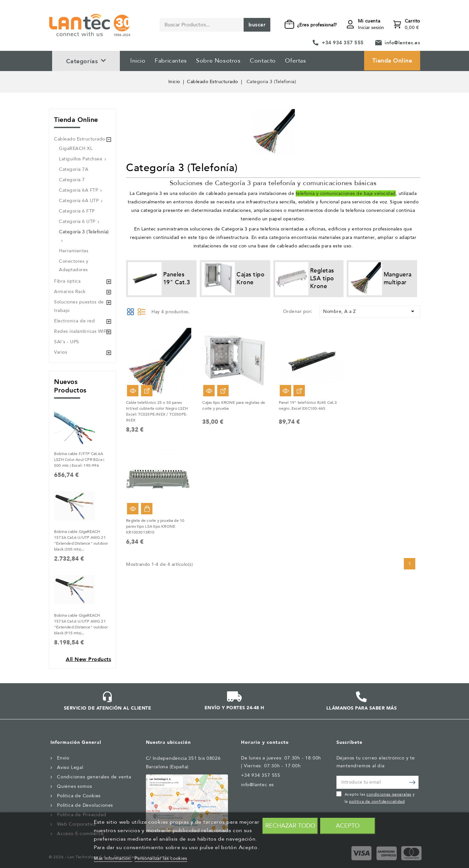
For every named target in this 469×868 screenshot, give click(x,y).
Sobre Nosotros (218, 61)
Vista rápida (133, 391)
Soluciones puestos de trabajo (79, 306)
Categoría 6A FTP (78, 190)
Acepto (348, 826)
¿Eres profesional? (317, 25)
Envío (63, 758)
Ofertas (295, 61)
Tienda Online (392, 61)
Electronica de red (74, 321)
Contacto (263, 61)
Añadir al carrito (147, 509)
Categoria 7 (72, 180)
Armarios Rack (70, 292)
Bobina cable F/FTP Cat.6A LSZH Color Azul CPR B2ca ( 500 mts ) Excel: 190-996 (79, 460)
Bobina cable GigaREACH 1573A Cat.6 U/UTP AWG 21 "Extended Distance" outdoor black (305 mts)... (81, 540)
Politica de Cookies (79, 796)
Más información (113, 858)
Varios (61, 352)
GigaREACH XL (76, 148)
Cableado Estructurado (80, 139)
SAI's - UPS (67, 342)
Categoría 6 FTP (77, 211)
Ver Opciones (147, 391)
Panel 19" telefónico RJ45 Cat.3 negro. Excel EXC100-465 (308, 405)
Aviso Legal (70, 767)
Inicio (138, 61)
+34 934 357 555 (343, 43)
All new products (88, 659)
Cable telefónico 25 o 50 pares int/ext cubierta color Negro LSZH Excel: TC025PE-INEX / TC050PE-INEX (157, 411)
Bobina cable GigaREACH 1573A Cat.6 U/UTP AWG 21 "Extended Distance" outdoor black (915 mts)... (81, 624)
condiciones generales (389, 794)
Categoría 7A (74, 169)
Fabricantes (171, 61)
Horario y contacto (265, 742)
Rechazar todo (290, 826)
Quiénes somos (74, 786)
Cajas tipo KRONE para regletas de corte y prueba (234, 405)
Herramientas (74, 251)
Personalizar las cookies (161, 858)
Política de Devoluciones (85, 805)
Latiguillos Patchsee (81, 159)
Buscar (257, 25)
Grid (131, 312)
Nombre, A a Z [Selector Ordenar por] (370, 311)
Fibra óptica (67, 281)
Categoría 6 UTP (77, 221)
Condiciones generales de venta (94, 777)
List (142, 312)
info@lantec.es (402, 43)
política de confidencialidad (377, 802)
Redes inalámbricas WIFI (81, 331)
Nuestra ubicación (168, 742)
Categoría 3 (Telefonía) (84, 232)
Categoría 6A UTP (79, 201)
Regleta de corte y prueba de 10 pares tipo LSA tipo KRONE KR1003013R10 (155, 526)
